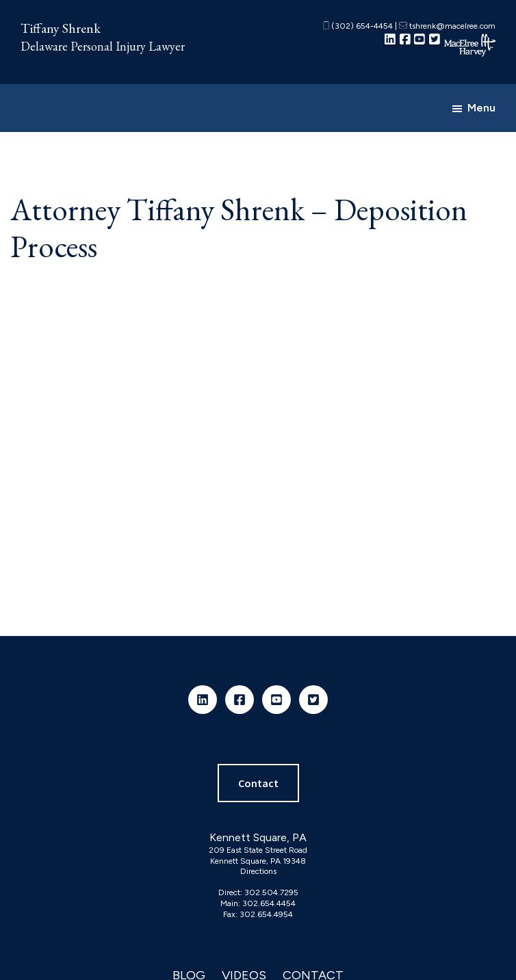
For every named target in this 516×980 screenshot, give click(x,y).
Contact (258, 783)
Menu (481, 108)
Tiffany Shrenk (61, 28)
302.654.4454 (269, 903)
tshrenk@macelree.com (447, 26)
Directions (258, 871)
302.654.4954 (266, 914)
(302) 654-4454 (358, 26)
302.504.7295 (271, 892)
